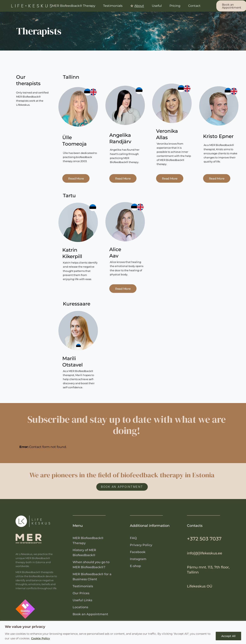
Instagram (138, 559)
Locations (80, 607)
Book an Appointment (90, 614)
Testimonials (83, 586)
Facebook (138, 552)
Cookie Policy (40, 638)
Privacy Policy (141, 545)
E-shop (135, 566)
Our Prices (81, 593)
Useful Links (82, 600)
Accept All (228, 636)
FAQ (133, 538)
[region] (123, 632)
